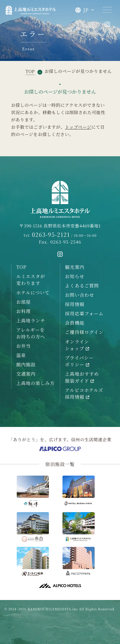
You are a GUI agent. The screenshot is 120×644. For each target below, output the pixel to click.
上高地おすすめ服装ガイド (82, 377)
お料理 (23, 311)
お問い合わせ (79, 295)
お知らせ (75, 276)
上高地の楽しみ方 (36, 383)
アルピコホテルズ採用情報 (84, 393)
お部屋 (23, 302)
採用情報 (75, 304)
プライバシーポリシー (79, 361)
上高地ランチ (31, 320)
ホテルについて (33, 292)
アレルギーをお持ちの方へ (31, 333)
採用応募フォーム (84, 313)
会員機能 (75, 323)
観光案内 (75, 267)
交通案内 (26, 374)
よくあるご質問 (82, 285)
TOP (21, 267)
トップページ (78, 127)
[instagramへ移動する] (60, 254)
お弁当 (23, 346)
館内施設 (26, 364)
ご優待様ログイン (84, 332)
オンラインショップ (77, 345)
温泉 (21, 355)
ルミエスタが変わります (31, 280)
